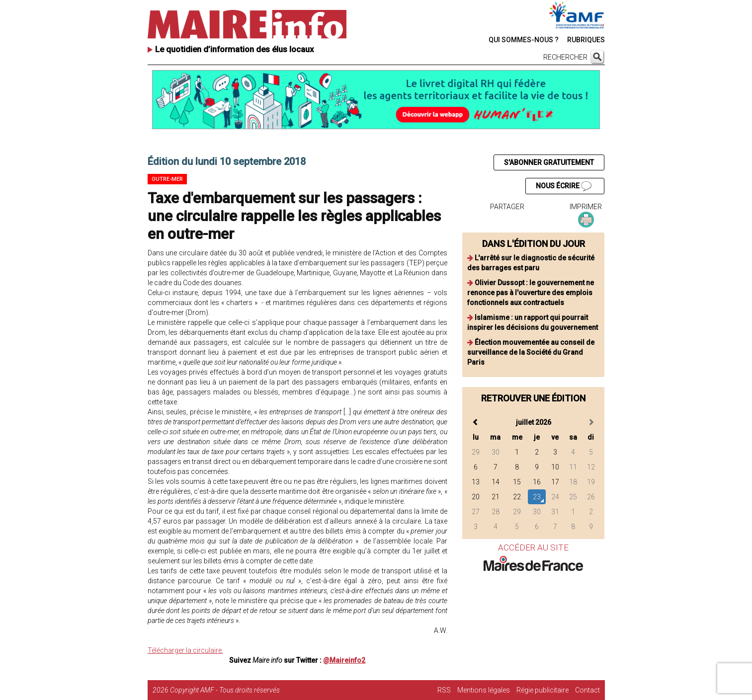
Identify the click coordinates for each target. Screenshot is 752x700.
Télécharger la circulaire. (185, 650)
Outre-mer (167, 179)
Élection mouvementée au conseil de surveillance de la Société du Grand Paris (531, 352)
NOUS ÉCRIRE (564, 186)
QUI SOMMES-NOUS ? (524, 40)
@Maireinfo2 (344, 660)
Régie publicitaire (543, 690)
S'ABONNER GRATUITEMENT (549, 162)
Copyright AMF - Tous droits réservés (225, 690)
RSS (444, 690)
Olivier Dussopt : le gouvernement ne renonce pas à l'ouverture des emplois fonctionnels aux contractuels (531, 293)
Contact (587, 690)
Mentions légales (484, 690)
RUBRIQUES (586, 40)
